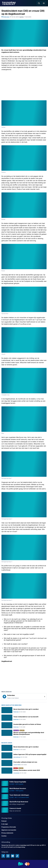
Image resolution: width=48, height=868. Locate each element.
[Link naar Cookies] (24, 836)
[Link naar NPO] (27, 864)
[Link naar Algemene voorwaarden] (24, 830)
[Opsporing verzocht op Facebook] (3, 856)
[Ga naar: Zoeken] (39, 3)
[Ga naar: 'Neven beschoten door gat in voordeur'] (24, 710)
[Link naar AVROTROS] (21, 864)
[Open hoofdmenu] (44, 3)
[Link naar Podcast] (24, 821)
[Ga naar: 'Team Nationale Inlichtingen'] (24, 797)
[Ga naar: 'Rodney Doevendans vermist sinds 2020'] (24, 771)
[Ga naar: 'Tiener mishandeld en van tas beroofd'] (24, 718)
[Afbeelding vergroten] (45, 102)
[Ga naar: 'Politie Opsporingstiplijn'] (24, 783)
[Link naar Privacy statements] (24, 833)
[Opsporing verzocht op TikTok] (17, 856)
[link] (24, 697)
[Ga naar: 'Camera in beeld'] (24, 810)
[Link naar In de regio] (24, 824)
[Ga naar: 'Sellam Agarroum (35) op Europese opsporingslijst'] (24, 755)
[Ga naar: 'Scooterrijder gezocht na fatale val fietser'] (24, 725)
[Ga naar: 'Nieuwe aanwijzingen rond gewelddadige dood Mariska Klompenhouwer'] (24, 734)
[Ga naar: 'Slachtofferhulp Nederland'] (24, 803)
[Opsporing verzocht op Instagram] (8, 856)
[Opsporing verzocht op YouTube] (13, 856)
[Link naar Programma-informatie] (24, 827)
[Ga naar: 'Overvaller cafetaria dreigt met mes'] (24, 763)
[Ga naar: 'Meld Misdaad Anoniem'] (24, 790)
